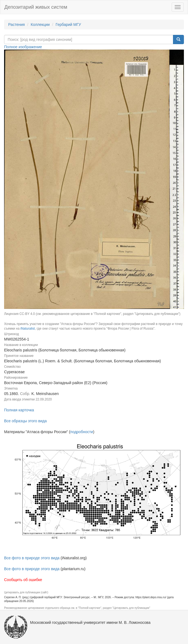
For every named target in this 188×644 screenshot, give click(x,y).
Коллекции (40, 25)
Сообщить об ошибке (23, 580)
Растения (17, 25)
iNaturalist (28, 329)
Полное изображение (23, 47)
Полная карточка (19, 410)
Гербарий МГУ (68, 25)
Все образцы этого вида (25, 421)
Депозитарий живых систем (36, 7)
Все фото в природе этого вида (32, 558)
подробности (82, 432)
